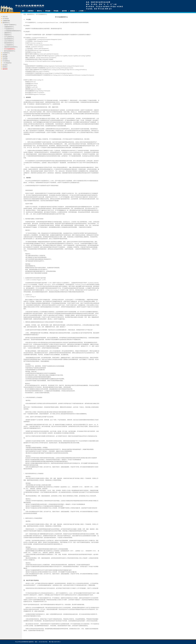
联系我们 (5, 67)
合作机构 (5, 59)
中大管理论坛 (6, 61)
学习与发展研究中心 (42, 14)
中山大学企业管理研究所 (22, 642)
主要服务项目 (6, 21)
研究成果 (5, 57)
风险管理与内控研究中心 (11, 47)
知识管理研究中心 (9, 39)
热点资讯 (5, 65)
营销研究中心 (8, 35)
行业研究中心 (6, 53)
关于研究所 (6, 19)
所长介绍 (5, 17)
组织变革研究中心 (9, 43)
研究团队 (5, 55)
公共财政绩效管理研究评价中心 (13, 31)
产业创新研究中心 (9, 29)
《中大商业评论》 (7, 63)
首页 (25, 14)
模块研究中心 (31, 14)
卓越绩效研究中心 (9, 27)
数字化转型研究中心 (10, 51)
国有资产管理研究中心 (10, 25)
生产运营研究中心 (9, 37)
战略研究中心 (8, 33)
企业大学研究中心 (9, 41)
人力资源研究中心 (9, 45)
